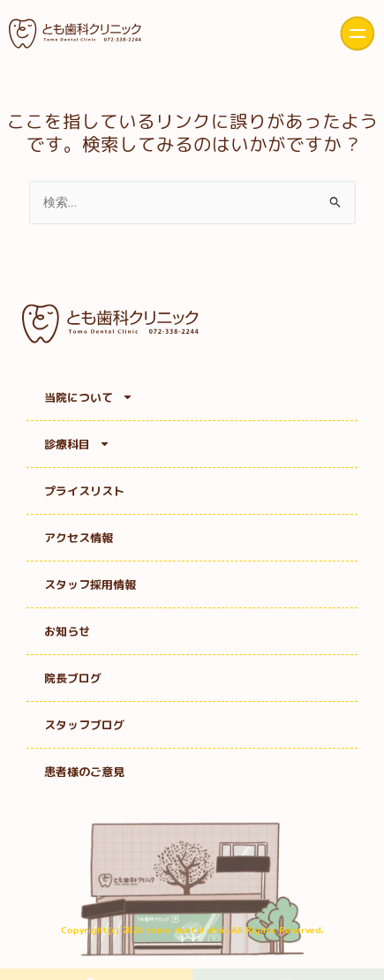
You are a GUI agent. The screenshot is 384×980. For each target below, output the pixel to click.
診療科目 (77, 444)
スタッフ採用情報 (90, 584)
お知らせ (67, 631)
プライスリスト (84, 491)
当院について (89, 397)
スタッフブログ (84, 725)
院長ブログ (73, 678)
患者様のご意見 (84, 772)
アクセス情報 (79, 538)
